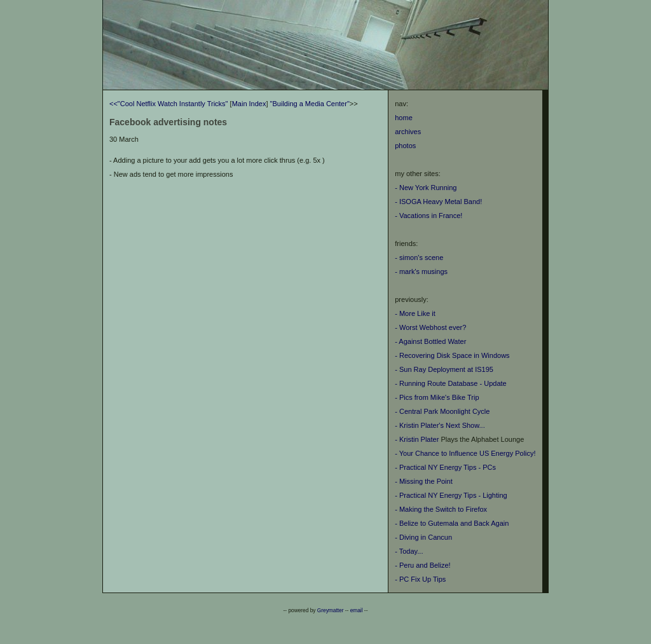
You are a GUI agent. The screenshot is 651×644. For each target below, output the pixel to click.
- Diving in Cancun (423, 537)
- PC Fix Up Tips (420, 579)
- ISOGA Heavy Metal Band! (438, 202)
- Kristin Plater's (420, 425)
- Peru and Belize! (422, 565)
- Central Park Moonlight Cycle (442, 411)
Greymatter (331, 610)
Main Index (249, 104)
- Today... (409, 551)
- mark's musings (421, 271)
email (357, 610)
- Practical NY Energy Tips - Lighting (451, 495)
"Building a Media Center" (310, 104)
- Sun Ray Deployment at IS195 (444, 369)
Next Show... (465, 425)
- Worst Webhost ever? (430, 327)
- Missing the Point (423, 481)
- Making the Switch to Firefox (441, 509)
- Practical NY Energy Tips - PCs (445, 467)
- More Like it (415, 313)
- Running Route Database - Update (451, 383)
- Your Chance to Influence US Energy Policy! (465, 453)
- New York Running (426, 188)
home (404, 118)
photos (405, 146)
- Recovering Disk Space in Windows (452, 355)
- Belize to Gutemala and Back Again (452, 523)
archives (408, 132)
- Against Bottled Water (430, 341)
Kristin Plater (419, 439)
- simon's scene (419, 257)
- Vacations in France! (428, 216)
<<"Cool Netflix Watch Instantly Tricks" (169, 104)
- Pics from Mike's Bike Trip (437, 397)
